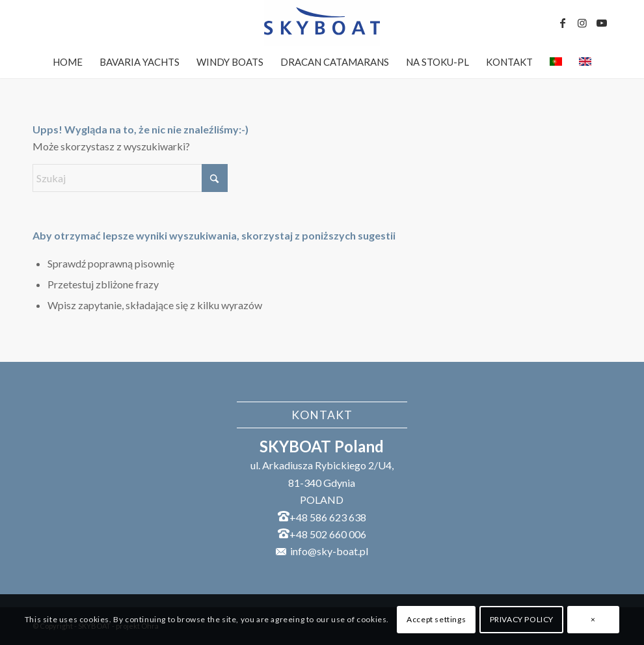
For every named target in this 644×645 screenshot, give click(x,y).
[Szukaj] (130, 178)
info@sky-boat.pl (329, 551)
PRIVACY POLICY (522, 619)
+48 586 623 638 (328, 517)
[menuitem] (68, 62)
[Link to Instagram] (582, 23)
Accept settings (436, 619)
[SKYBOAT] (322, 23)
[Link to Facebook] (563, 23)
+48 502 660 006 (328, 534)
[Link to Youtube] (602, 23)
